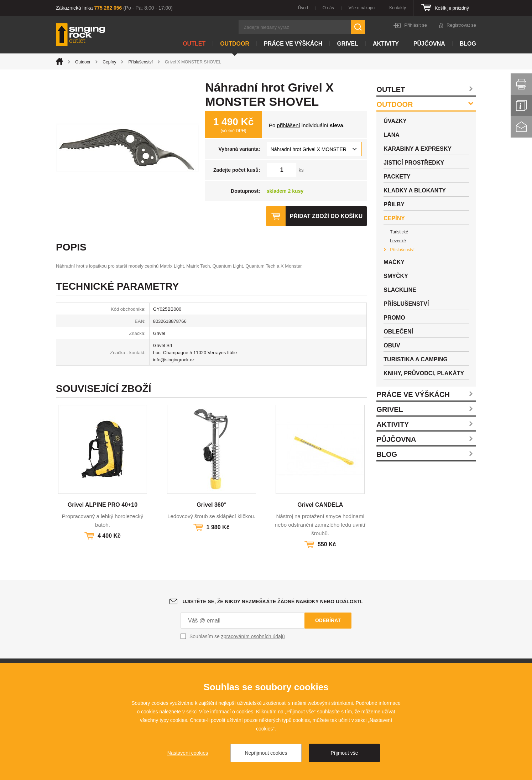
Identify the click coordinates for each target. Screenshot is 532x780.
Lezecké (398, 241)
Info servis (521, 105)
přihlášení (289, 125)
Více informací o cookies (226, 712)
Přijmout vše (344, 753)
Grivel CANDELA (320, 505)
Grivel (348, 44)
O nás (328, 8)
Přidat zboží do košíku (326, 216)
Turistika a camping (416, 359)
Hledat (358, 27)
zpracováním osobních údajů (253, 636)
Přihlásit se (416, 25)
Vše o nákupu (362, 8)
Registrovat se (461, 25)
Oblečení (398, 332)
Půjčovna (429, 44)
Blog (468, 44)
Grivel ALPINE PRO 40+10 (103, 505)
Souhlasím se (237, 636)
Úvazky (395, 121)
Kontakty (398, 8)
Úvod (303, 8)
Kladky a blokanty (415, 190)
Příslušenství (140, 62)
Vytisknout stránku (521, 84)
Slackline (400, 290)
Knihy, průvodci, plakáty (424, 373)
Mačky (394, 262)
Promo (394, 318)
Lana (391, 135)
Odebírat (328, 620)
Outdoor (235, 44)
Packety (397, 177)
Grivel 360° (211, 505)
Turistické (399, 232)
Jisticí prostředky (414, 163)
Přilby (394, 204)
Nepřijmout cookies (266, 753)
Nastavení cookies (188, 753)
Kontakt (521, 127)
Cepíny (109, 62)
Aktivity (386, 44)
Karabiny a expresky (418, 149)
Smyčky (396, 276)
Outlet (194, 44)
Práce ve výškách (293, 44)
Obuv (392, 345)
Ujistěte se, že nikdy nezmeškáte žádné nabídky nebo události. (273, 601)
